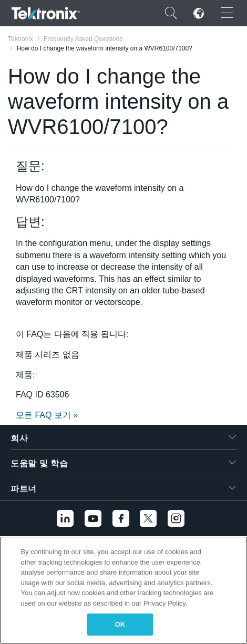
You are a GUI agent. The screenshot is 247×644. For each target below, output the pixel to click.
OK (120, 624)
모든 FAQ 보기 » (47, 415)
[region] (124, 590)
